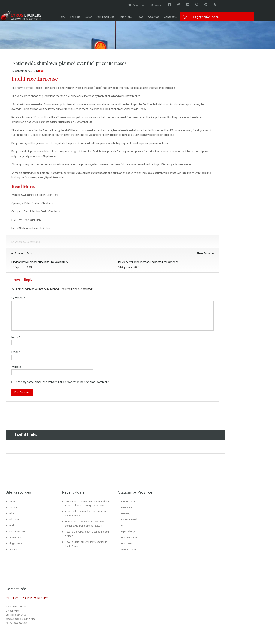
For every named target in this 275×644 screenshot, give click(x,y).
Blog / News (15, 543)
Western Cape (129, 549)
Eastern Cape (128, 501)
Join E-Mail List (17, 531)
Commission (15, 537)
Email (16, 352)
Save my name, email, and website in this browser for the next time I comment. (63, 382)
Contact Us (171, 17)
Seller (88, 17)
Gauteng (126, 513)
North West (127, 543)
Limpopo (126, 525)
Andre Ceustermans (28, 242)
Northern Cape (129, 537)
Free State (127, 507)
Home (62, 17)
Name (16, 337)
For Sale (75, 17)
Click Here (53, 195)
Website (16, 367)
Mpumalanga (128, 531)
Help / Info (125, 17)
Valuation (14, 519)
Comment (18, 298)
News (140, 17)
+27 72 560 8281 (206, 17)
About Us (154, 17)
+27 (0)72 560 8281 (17, 623)
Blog (41, 71)
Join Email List (105, 17)
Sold (11, 525)
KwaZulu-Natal (129, 519)
